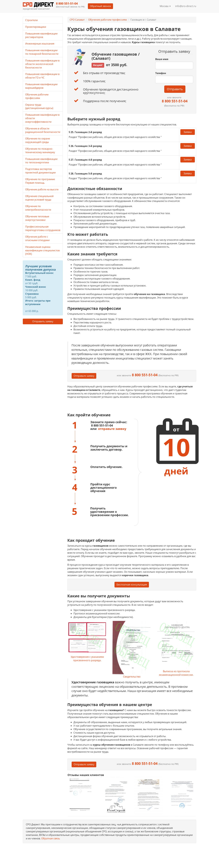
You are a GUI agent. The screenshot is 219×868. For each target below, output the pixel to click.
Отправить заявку (43, 321)
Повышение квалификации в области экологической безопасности (42, 64)
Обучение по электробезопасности (38, 208)
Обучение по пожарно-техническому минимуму (40, 150)
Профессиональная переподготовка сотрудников (43, 228)
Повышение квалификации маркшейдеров (41, 86)
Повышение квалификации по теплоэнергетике (41, 161)
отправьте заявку (112, 429)
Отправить (175, 89)
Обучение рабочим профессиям (108, 20)
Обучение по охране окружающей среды (38, 140)
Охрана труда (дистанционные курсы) (39, 106)
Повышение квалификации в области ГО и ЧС (42, 76)
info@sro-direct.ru (186, 6)
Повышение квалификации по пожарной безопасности (42, 52)
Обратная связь (51, 838)
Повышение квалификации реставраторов (41, 35)
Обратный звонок (100, 6)
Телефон (161, 73)
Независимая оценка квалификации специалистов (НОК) (42, 250)
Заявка (188, 132)
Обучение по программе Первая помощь (40, 181)
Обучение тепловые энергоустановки (37, 218)
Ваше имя (162, 59)
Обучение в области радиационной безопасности (43, 130)
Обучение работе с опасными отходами (37, 238)
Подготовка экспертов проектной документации (40, 171)
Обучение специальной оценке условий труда (39, 198)
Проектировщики (36, 27)
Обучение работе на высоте (42, 189)
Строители (31, 20)
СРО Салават (77, 20)
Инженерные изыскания (40, 44)
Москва (165, 6)
